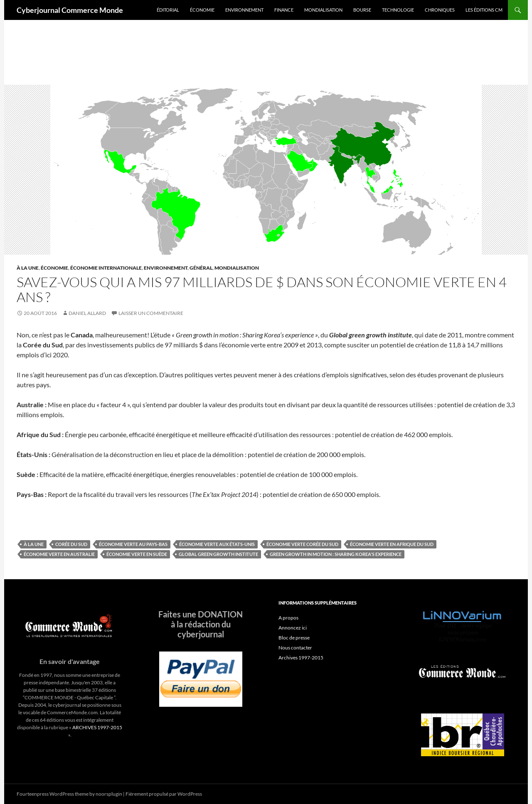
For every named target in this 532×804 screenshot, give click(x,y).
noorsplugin (109, 794)
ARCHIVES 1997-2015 (97, 727)
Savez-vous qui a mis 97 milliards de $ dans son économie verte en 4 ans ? (262, 289)
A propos (288, 618)
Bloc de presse (294, 638)
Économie (202, 10)
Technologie (398, 10)
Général (201, 268)
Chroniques (440, 10)
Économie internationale (106, 268)
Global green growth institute (218, 554)
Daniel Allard (87, 313)
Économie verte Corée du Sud (302, 544)
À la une (28, 268)
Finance (284, 10)
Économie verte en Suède (137, 554)
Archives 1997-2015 (301, 658)
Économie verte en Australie (59, 554)
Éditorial (168, 10)
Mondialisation (323, 10)
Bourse (362, 10)
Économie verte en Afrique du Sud (392, 544)
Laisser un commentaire (151, 313)
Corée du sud (71, 544)
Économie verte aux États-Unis (217, 544)
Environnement (244, 10)
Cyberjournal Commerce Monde (70, 10)
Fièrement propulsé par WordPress (164, 794)
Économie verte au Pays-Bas (133, 544)
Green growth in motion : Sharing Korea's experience (336, 554)
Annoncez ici (293, 628)
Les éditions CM (484, 10)
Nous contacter (295, 648)
